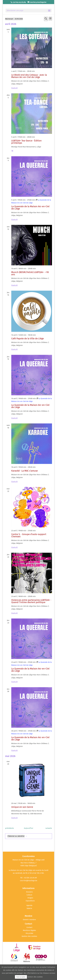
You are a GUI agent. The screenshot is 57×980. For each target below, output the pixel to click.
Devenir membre (29, 920)
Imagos (30, 898)
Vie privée (29, 933)
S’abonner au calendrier (16, 836)
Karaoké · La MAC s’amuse (25, 471)
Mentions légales (29, 930)
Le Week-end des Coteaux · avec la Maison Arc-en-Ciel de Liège (29, 76)
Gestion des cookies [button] (29, 936)
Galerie (29, 908)
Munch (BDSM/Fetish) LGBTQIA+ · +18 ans (30, 273)
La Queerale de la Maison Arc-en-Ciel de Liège (30, 208)
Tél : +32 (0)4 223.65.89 (28, 878)
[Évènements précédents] (9, 828)
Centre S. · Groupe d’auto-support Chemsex (29, 535)
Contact (29, 927)
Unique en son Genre (22, 807)
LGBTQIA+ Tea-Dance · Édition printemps (26, 142)
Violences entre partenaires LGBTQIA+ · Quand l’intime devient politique (31, 601)
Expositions (30, 901)
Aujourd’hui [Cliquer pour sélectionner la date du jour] (28, 828)
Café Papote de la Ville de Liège (28, 338)
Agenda (29, 905)
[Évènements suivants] (49, 828)
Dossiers (29, 892)
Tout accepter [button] (21, 977)
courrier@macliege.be (29, 881)
